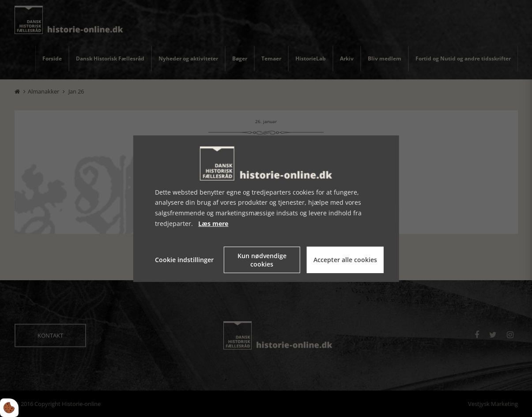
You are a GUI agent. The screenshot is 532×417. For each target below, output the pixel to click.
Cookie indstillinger (184, 260)
